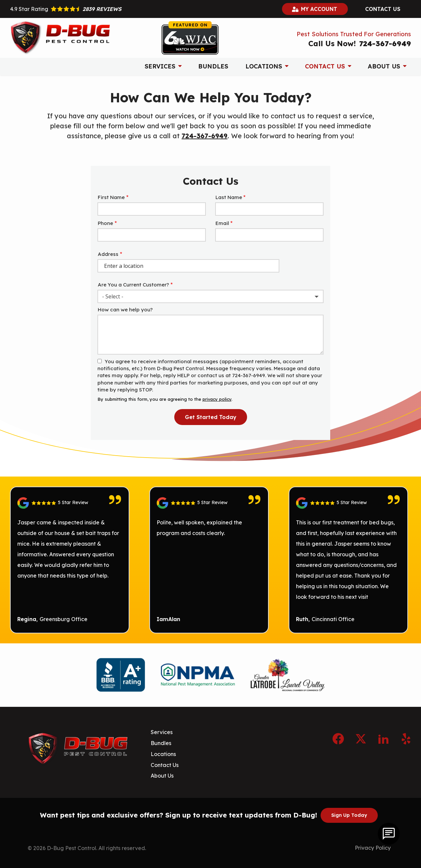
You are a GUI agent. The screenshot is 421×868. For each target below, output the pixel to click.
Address (108, 254)
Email (222, 223)
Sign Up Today (349, 815)
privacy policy (217, 399)
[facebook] (338, 738)
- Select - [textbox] (113, 296)
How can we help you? (125, 310)
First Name (111, 197)
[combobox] (210, 296)
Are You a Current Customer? (133, 285)
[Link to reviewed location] (70, 503)
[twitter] (361, 738)
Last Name (229, 197)
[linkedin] (383, 738)
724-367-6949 (205, 136)
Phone (105, 223)
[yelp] (406, 738)
